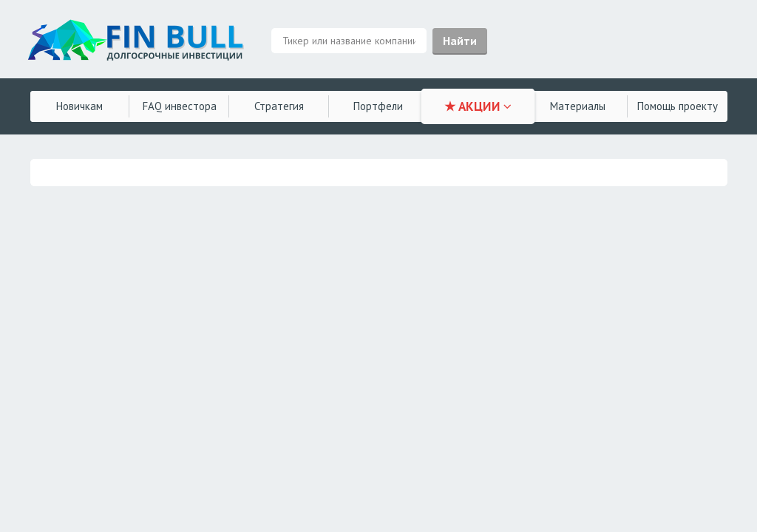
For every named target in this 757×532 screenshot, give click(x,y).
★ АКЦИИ (478, 106)
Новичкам (79, 106)
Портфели (378, 106)
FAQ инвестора (180, 106)
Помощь (678, 106)
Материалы (578, 106)
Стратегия (279, 106)
